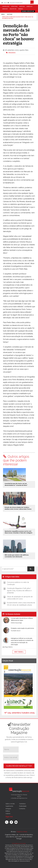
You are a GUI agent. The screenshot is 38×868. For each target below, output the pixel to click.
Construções (6, 6)
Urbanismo (5, 9)
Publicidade (23, 806)
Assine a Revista (28, 11)
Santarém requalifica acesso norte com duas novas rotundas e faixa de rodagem (18, 532)
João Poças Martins (7, 647)
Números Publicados (15, 3)
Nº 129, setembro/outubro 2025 (20, 713)
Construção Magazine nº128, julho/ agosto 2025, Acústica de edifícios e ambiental (19, 590)
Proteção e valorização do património (22, 628)
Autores (8, 813)
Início (4, 3)
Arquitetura (13, 9)
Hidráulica (29, 6)
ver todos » (19, 652)
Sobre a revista (10, 804)
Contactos (22, 809)
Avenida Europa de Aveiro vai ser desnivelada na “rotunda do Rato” (16, 484)
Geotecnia (22, 6)
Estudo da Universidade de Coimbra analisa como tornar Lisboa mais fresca (18, 508)
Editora (8, 811)
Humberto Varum (16, 631)
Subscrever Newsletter (19, 766)
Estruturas (14, 6)
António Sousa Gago (16, 623)
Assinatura (22, 804)
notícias (10, 14)
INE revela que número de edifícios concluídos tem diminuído (17, 556)
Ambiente (21, 9)
